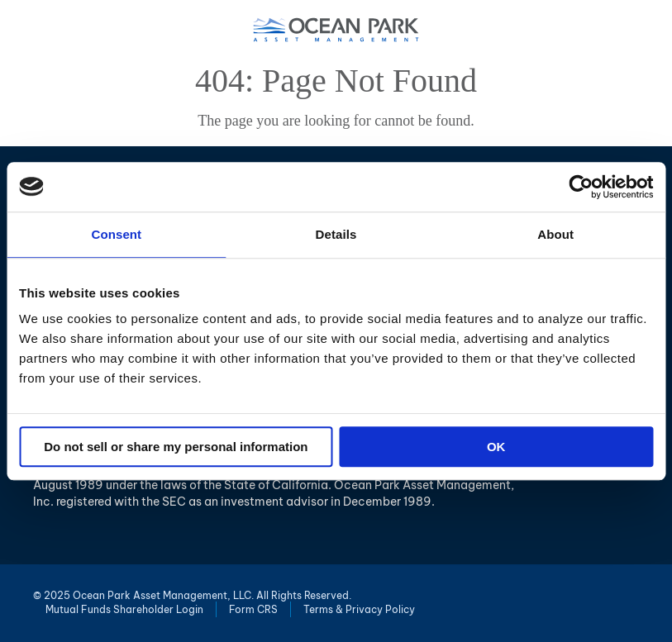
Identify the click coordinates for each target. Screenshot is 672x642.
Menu (648, 29)
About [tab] (555, 234)
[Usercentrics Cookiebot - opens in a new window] (581, 187)
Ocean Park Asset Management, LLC (336, 30)
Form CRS (253, 609)
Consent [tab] (116, 234)
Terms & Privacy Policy (359, 609)
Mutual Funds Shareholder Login (124, 609)
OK (496, 447)
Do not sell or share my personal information (176, 447)
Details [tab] (336, 234)
